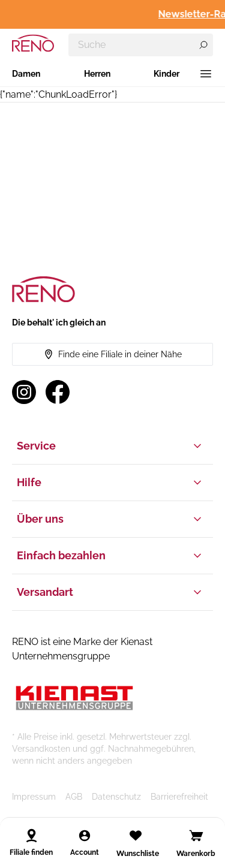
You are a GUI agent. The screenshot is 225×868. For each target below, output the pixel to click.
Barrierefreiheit (179, 797)
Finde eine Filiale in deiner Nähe (113, 354)
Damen (26, 74)
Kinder (166, 74)
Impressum (34, 797)
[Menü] (206, 74)
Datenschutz (116, 797)
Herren (97, 74)
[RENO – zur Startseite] (33, 43)
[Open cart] (196, 836)
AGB (74, 797)
